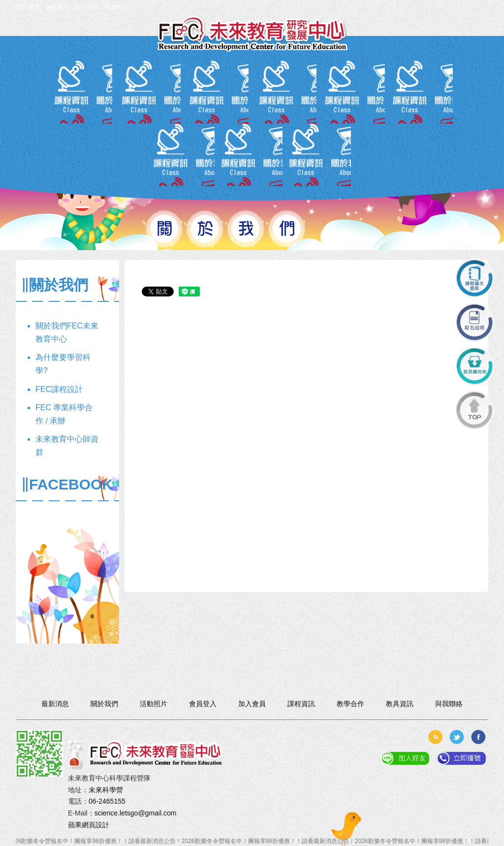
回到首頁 (28, 7)
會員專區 (155, 87)
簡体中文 (116, 7)
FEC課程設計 (59, 389)
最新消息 (106, 87)
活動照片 (398, 87)
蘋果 (75, 825)
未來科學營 (106, 790)
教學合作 (349, 87)
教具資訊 (300, 87)
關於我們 (57, 87)
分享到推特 (457, 737)
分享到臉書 (478, 737)
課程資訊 (204, 87)
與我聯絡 (447, 87)
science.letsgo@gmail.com (136, 813)
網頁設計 (95, 825)
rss (435, 737)
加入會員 (87, 7)
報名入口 (252, 87)
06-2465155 (107, 801)
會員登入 (57, 7)
